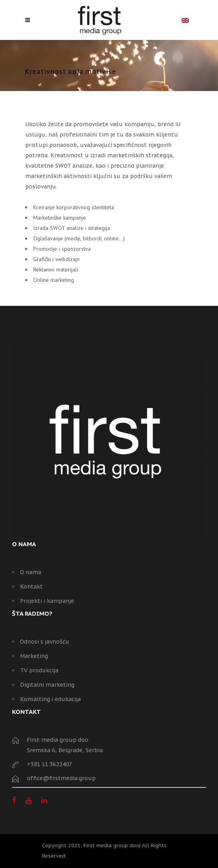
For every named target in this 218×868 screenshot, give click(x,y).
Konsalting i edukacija (50, 699)
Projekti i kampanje (47, 601)
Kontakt (31, 587)
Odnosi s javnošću (45, 642)
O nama (31, 572)
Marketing (34, 656)
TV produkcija (39, 670)
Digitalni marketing (47, 685)
